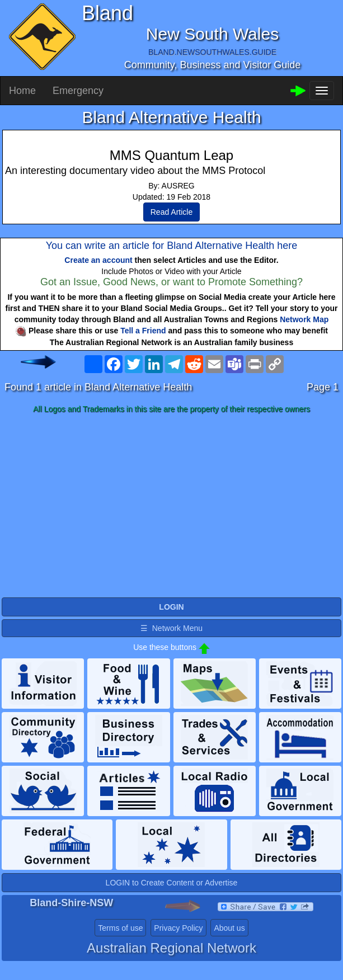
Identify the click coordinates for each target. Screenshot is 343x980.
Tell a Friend (143, 331)
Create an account (98, 260)
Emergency (78, 91)
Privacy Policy (178, 928)
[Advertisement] (171, 506)
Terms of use (120, 928)
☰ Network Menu (171, 628)
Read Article (171, 212)
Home (22, 91)
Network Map (304, 319)
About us (229, 928)
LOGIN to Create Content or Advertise (172, 883)
